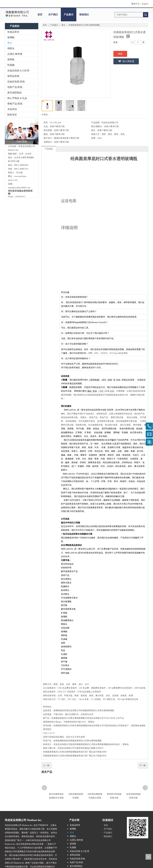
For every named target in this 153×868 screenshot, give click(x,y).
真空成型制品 (14, 93)
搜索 (146, 15)
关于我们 (53, 15)
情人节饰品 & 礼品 (17, 98)
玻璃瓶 (11, 37)
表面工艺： (96, 134)
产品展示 (69, 15)
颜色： (47, 134)
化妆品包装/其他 (16, 82)
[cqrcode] (138, 828)
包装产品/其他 (15, 87)
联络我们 (84, 15)
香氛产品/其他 (15, 104)
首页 (40, 15)
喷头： (94, 130)
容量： (94, 138)
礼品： (47, 126)
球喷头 (11, 48)
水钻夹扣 (12, 109)
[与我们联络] (22, 132)
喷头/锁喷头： (98, 126)
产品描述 (49, 149)
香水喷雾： (49, 130)
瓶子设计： (49, 138)
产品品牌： (96, 123)
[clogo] (17, 14)
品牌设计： (49, 142)
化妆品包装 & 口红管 (18, 71)
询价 (120, 54)
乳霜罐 (11, 65)
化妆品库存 (13, 32)
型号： (47, 123)
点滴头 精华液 (15, 54)
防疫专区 (12, 115)
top (148, 857)
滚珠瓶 (11, 59)
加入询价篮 (128, 61)
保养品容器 (13, 76)
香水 (10, 43)
